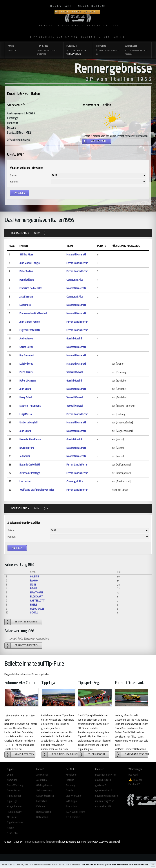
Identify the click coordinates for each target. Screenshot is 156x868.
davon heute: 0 (103, 780)
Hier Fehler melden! (79, 12)
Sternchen (71, 807)
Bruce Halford (27, 448)
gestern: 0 (101, 785)
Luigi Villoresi (26, 364)
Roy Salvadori (27, 356)
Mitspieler (12, 817)
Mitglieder (71, 775)
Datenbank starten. (136, 754)
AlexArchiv (42, 780)
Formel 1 (78, 50)
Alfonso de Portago (30, 473)
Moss (33, 585)
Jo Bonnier (25, 456)
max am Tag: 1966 (105, 801)
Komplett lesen (24, 754)
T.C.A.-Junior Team (75, 812)
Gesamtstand (14, 791)
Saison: (14, 175)
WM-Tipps (71, 801)
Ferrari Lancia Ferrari (77, 263)
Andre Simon (26, 339)
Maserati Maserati (76, 255)
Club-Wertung (73, 796)
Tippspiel (49, 50)
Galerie (70, 791)
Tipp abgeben (14, 796)
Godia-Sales (37, 609)
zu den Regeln (97, 754)
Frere (33, 605)
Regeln (11, 828)
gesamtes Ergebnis (26, 622)
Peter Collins (26, 271)
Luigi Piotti (25, 305)
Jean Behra (25, 389)
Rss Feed (133, 775)
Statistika (12, 833)
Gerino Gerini (26, 347)
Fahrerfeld (42, 801)
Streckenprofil (99, 141)
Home (19, 48)
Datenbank (42, 817)
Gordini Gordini (74, 339)
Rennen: (14, 182)
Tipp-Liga (12, 801)
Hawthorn (36, 593)
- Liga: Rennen (14, 807)
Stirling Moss (26, 255)
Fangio (34, 581)
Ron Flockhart (27, 280)
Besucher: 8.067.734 (106, 775)
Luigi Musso (26, 414)
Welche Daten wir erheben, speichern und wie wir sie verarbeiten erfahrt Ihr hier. (115, 865)
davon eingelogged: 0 (107, 796)
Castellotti (38, 601)
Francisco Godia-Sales (31, 288)
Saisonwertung (44, 791)
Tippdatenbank (15, 823)
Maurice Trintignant (30, 406)
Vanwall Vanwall (75, 372)
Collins (35, 577)
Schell (34, 613)
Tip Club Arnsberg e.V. (34, 842)
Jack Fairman (26, 297)
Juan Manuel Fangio (30, 263)
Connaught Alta (75, 280)
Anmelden (137, 50)
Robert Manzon (28, 381)
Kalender (41, 807)
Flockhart (37, 597)
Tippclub (107, 50)
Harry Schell (26, 397)
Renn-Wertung (15, 785)
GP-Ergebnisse (44, 785)
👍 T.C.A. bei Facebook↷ (135, 782)
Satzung (70, 785)
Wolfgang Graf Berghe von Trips (37, 490)
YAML (84, 842)
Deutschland (20, 233)
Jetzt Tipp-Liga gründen (65, 754)
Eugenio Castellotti (30, 330)
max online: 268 (103, 807)
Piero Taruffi (26, 372)
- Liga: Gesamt (15, 812)
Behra (34, 589)
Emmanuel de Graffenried (33, 313)
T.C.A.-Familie (73, 817)
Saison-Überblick (45, 796)
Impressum (53, 842)
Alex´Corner (42, 775)
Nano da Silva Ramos (30, 440)
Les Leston (25, 481)
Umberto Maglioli (28, 423)
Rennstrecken (44, 812)
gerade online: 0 (104, 791)
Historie (70, 780)
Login (10, 775)
